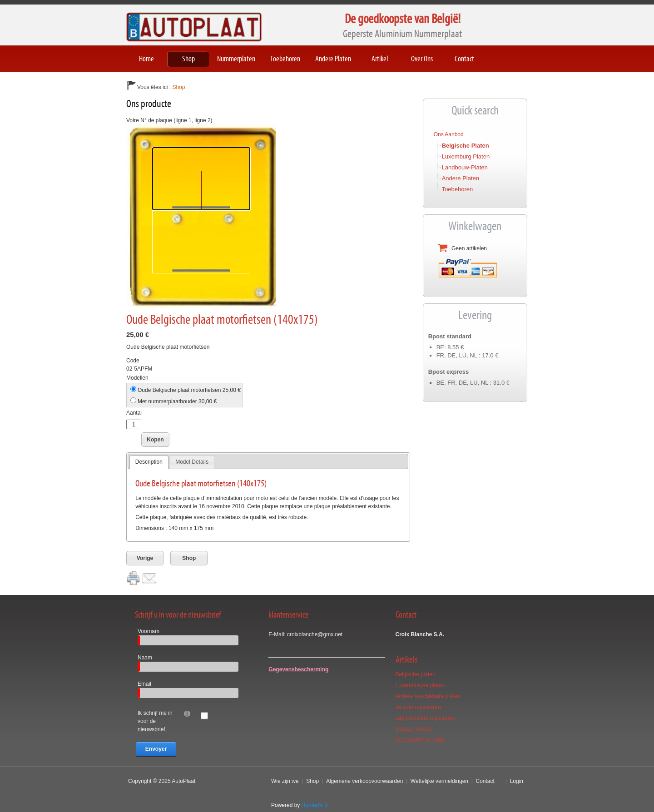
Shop (189, 558)
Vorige (145, 558)
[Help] (187, 713)
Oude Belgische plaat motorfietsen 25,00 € (189, 390)
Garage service (414, 729)
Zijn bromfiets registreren (426, 718)
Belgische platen (466, 146)
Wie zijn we (285, 781)
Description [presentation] (149, 462)
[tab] (149, 462)
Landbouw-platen (465, 167)
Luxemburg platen (466, 156)
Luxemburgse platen (420, 685)
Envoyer (156, 749)
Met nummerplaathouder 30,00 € (177, 401)
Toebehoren (458, 189)
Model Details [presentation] (192, 462)
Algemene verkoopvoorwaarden (364, 781)
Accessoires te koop (420, 740)
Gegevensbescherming (298, 669)
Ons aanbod (449, 134)
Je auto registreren (418, 707)
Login (517, 781)
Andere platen (461, 178)
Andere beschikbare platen (428, 696)
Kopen (155, 440)
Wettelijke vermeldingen (439, 781)
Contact (485, 781)
